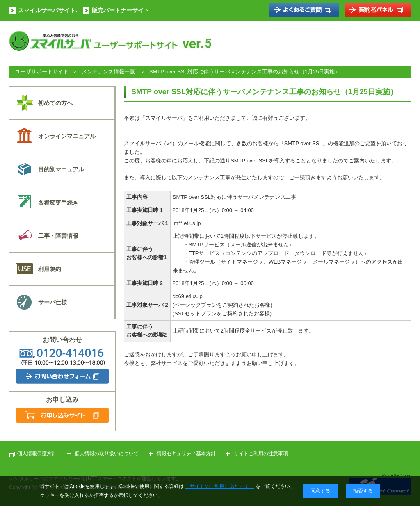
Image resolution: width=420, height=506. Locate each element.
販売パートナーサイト (121, 10)
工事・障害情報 (58, 236)
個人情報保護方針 (37, 454)
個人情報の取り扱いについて (107, 454)
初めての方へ (55, 103)
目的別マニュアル (61, 169)
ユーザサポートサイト (42, 72)
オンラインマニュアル (67, 136)
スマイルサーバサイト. (48, 10)
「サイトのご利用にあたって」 (219, 486)
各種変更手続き (58, 203)
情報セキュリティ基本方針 (186, 454)
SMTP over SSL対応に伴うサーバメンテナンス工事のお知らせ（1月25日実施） (245, 72)
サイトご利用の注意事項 (261, 454)
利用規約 (50, 269)
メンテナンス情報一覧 (109, 72)
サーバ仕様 (52, 302)
